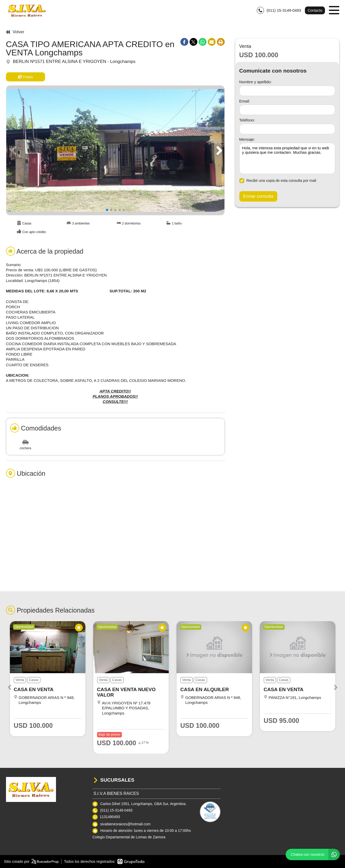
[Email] (287, 110)
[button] (218, 150)
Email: (245, 101)
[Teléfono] (287, 129)
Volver (15, 32)
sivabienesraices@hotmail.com (125, 824)
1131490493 (110, 817)
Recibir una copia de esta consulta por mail (278, 181)
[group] (115, 150)
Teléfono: (247, 120)
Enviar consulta (258, 196)
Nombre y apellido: (256, 82)
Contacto (315, 10)
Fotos (26, 77)
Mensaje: (247, 139)
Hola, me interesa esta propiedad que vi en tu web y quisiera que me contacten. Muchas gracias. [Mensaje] (287, 158)
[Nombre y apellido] (287, 91)
